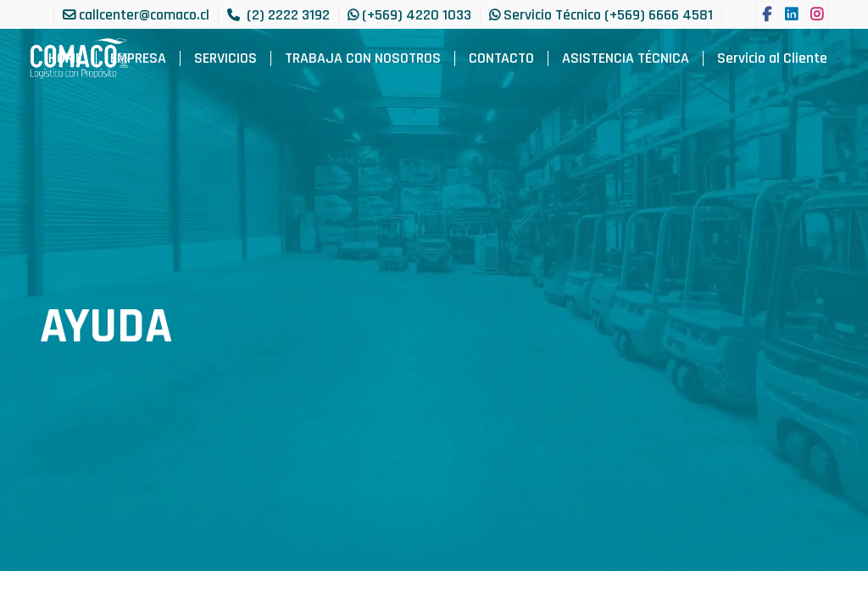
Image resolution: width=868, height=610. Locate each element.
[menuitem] (65, 58)
